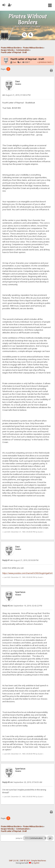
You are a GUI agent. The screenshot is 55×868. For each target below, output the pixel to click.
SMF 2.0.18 (13, 861)
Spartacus (20, 592)
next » (50, 62)
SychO (37, 863)
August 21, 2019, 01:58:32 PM (16, 95)
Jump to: (19, 838)
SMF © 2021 (25, 861)
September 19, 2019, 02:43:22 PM (22, 606)
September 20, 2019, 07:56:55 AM (22, 782)
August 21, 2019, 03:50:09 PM (20, 560)
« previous (42, 62)
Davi (14, 62)
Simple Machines (39, 861)
